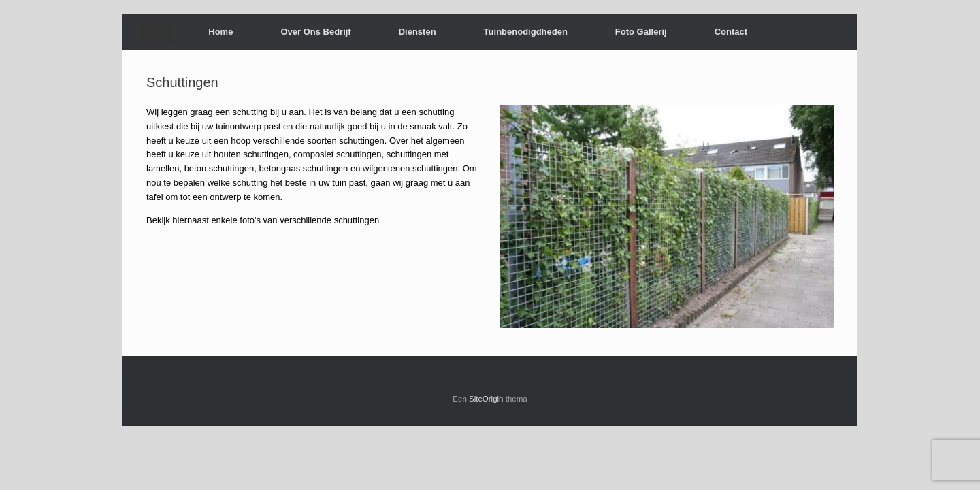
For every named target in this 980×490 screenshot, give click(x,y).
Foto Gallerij (641, 32)
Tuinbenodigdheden (526, 32)
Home (220, 32)
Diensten (418, 32)
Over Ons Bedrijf (315, 32)
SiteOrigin (486, 399)
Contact (731, 32)
